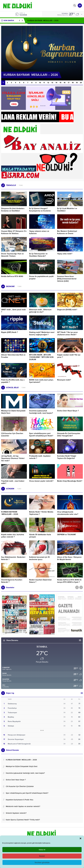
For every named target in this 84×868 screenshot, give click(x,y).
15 (60, 83)
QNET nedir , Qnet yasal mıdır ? (14, 311)
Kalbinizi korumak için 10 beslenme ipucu (39, 558)
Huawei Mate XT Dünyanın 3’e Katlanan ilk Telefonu (14, 232)
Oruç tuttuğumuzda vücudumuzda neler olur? (68, 513)
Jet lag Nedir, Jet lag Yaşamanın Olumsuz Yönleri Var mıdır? (13, 458)
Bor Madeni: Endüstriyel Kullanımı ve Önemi (67, 232)
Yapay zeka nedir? (65, 254)
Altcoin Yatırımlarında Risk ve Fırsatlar (13, 356)
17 (69, 83)
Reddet (42, 856)
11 (44, 83)
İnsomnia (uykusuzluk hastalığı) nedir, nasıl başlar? (41, 412)
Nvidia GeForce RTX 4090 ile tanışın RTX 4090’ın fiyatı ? (69, 581)
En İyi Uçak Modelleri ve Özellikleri (67, 210)
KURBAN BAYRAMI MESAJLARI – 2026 (43, 20)
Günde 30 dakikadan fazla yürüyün (40, 536)
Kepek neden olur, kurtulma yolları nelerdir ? (13, 536)
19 (77, 83)
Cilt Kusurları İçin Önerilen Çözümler (12, 435)
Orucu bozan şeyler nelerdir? (41, 481)
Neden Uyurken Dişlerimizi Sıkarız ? (40, 581)
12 (48, 83)
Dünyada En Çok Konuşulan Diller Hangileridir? (69, 435)
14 (56, 83)
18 (73, 83)
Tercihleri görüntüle (42, 863)
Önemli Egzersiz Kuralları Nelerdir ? (12, 581)
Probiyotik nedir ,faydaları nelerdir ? (40, 457)
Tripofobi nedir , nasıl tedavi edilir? (13, 482)
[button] (80, 838)
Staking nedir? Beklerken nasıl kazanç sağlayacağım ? (42, 333)
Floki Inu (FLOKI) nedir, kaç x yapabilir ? (13, 381)
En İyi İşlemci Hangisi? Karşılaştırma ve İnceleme (40, 210)
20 (81, 83)
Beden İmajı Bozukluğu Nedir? (70, 481)
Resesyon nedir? (64, 380)
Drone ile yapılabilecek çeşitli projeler (41, 278)
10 (40, 83)
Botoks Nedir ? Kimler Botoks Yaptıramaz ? (41, 513)
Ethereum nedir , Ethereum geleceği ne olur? (40, 311)
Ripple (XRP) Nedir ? (10, 332)
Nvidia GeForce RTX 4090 (12, 276)
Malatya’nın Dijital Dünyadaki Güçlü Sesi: (13, 412)
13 (52, 83)
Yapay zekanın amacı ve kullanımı (39, 232)
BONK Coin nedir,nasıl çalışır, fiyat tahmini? (41, 381)
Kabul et (42, 850)
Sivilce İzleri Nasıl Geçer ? (68, 411)
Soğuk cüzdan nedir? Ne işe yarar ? (69, 356)
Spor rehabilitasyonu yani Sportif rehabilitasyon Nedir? (41, 435)
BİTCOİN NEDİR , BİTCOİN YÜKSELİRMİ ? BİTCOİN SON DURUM (41, 357)
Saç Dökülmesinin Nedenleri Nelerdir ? (13, 558)
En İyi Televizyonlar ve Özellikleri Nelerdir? (38, 255)
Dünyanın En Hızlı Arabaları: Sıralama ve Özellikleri (13, 210)
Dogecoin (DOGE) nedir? (67, 310)
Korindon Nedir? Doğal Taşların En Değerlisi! (67, 457)
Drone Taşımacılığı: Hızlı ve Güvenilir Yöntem (12, 255)
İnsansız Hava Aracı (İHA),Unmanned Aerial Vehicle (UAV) (67, 279)
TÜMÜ (21, 185)
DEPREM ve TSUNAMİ (66, 535)
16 (65, 83)
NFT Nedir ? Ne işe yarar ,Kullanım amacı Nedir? (67, 333)
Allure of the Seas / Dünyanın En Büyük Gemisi (69, 558)
